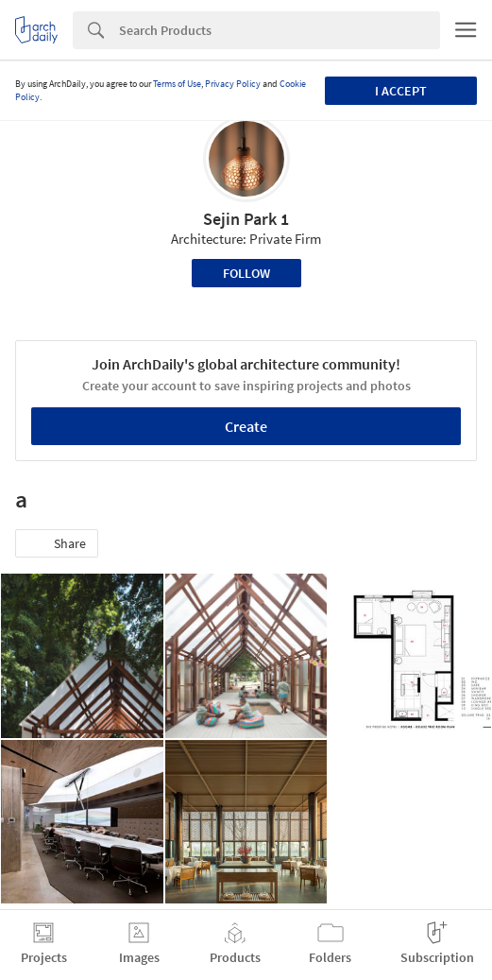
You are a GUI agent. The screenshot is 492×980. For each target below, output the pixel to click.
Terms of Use (177, 84)
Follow (246, 273)
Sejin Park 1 (246, 219)
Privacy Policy (233, 84)
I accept (401, 91)
